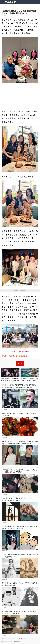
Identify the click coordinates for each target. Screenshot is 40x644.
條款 (14, 641)
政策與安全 (9, 641)
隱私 (16, 641)
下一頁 (20, 363)
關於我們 (3, 641)
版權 (19, 641)
